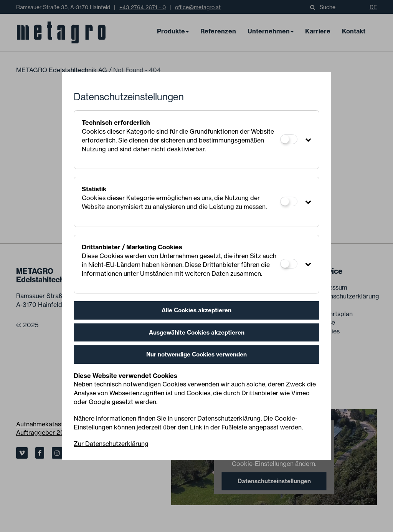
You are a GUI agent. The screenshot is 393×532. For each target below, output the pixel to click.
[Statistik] (289, 201)
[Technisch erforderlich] (289, 139)
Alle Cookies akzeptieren (196, 310)
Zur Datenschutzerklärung (111, 444)
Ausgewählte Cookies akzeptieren (197, 332)
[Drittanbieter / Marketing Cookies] (289, 264)
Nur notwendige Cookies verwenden (196, 354)
